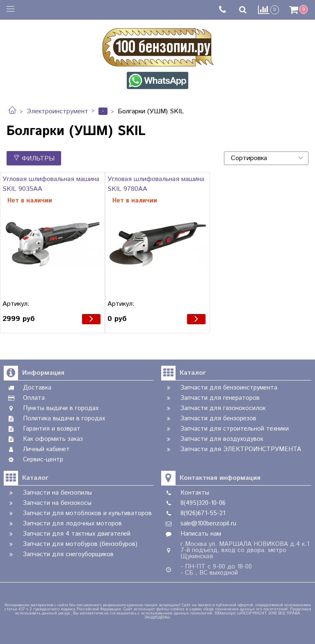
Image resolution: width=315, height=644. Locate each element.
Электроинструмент (57, 111)
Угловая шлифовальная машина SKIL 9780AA (156, 184)
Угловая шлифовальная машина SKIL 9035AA (51, 184)
